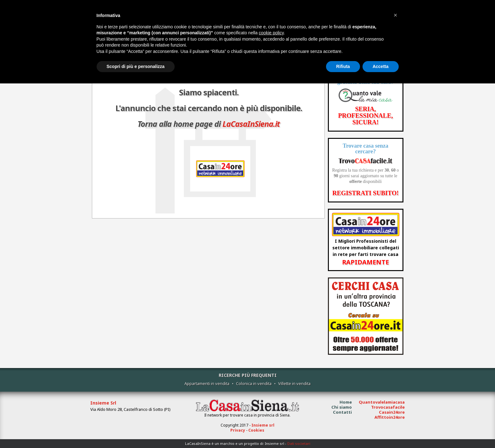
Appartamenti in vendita (207, 383)
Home (346, 402)
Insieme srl (263, 425)
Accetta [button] (381, 66)
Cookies (256, 430)
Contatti (342, 412)
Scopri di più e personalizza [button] (136, 66)
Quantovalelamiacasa (382, 402)
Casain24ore (392, 412)
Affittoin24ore (390, 417)
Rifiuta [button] (343, 66)
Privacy (238, 430)
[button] (396, 15)
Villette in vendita (294, 383)
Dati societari (299, 443)
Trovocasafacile (388, 407)
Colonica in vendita (254, 383)
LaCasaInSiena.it (251, 124)
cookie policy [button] (271, 33)
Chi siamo (342, 407)
